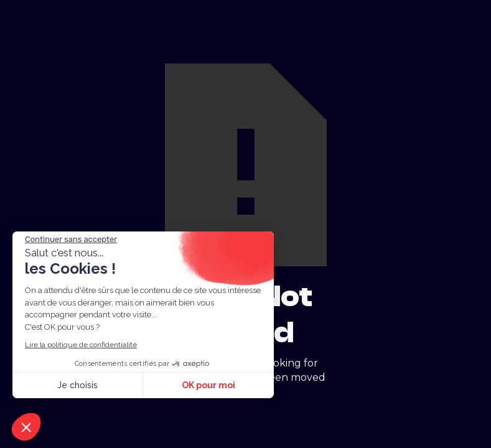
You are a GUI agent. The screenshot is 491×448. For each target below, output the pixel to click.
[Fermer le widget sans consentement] (71, 240)
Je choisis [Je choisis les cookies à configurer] (77, 385)
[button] (26, 427)
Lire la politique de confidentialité (81, 345)
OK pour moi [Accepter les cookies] (208, 385)
